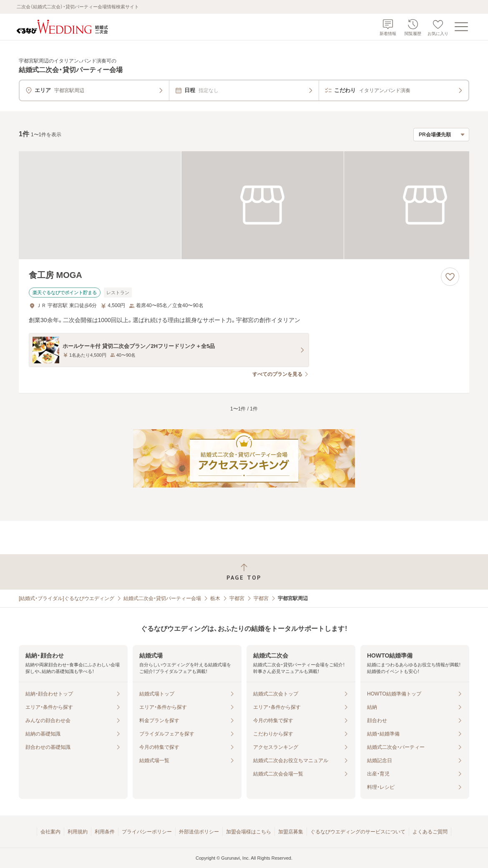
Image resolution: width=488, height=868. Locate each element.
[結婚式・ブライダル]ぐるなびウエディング (67, 598)
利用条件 (105, 832)
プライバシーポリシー (147, 832)
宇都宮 (237, 598)
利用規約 (78, 832)
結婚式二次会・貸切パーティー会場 (162, 598)
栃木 (215, 598)
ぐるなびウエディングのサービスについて (358, 832)
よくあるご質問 (430, 832)
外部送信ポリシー (199, 832)
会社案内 (50, 832)
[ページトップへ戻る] (244, 572)
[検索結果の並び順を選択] (441, 135)
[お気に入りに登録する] (450, 277)
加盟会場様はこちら (249, 832)
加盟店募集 (291, 832)
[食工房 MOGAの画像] (244, 205)
